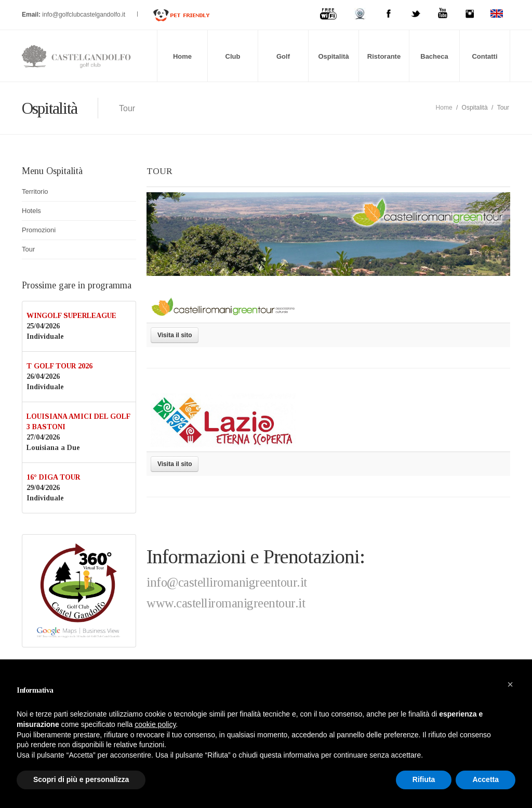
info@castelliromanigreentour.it (227, 582)
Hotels (31, 211)
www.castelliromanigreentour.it (226, 603)
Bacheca (434, 56)
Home (182, 56)
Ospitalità (333, 56)
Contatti (484, 56)
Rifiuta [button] (424, 779)
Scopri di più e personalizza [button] (81, 779)
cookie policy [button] (155, 724)
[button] (510, 684)
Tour (28, 249)
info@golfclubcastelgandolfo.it (84, 15)
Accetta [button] (486, 779)
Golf (283, 56)
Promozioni (39, 230)
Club (233, 56)
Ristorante (384, 56)
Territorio (35, 191)
